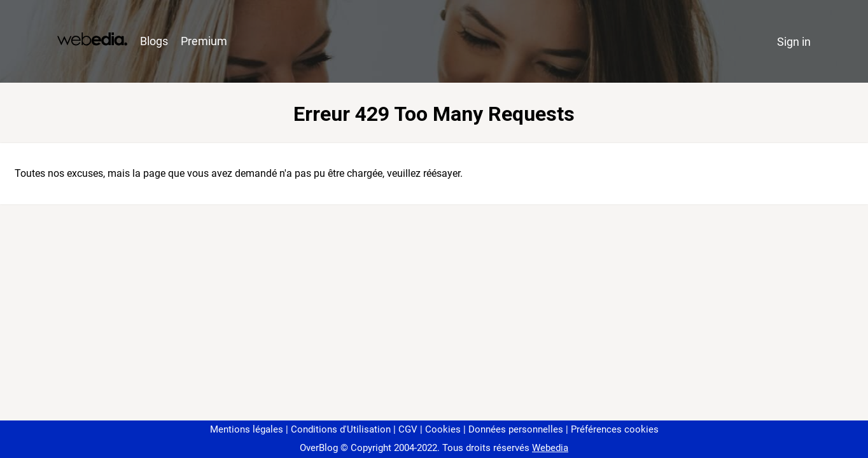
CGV (408, 429)
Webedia (550, 448)
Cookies (443, 429)
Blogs (154, 41)
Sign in (794, 42)
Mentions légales (247, 429)
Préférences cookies (615, 429)
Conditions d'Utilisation (341, 429)
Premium (204, 41)
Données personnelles (516, 429)
